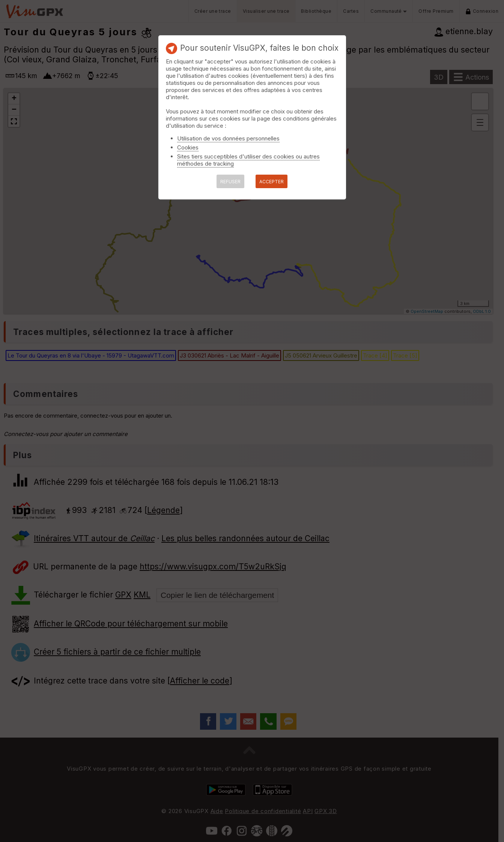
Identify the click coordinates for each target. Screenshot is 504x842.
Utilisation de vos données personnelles (228, 138)
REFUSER (230, 182)
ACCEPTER (272, 182)
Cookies (188, 147)
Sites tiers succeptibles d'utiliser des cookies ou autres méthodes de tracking (248, 160)
